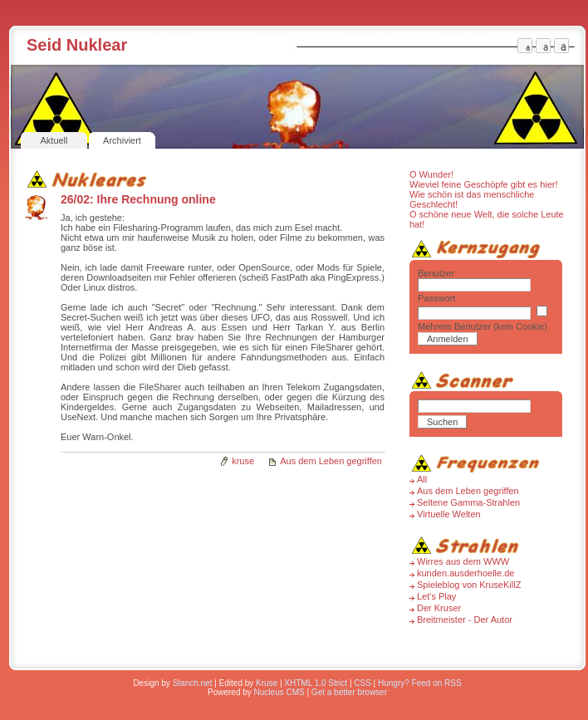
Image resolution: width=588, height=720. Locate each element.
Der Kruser (439, 608)
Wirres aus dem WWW (463, 561)
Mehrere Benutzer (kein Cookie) (483, 326)
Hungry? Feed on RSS (420, 683)
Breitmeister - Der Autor (465, 620)
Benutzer (436, 273)
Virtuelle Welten (449, 514)
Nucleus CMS (279, 692)
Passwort (436, 298)
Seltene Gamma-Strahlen (468, 502)
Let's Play (436, 596)
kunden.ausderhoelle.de (465, 573)
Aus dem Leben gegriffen (331, 461)
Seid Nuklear (77, 45)
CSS (363, 683)
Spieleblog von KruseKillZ (469, 585)
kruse (243, 461)
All (422, 479)
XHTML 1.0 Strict (316, 683)
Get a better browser (349, 692)
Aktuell (54, 140)
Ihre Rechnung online (157, 199)
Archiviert (122, 140)
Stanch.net (193, 683)
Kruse (267, 683)
